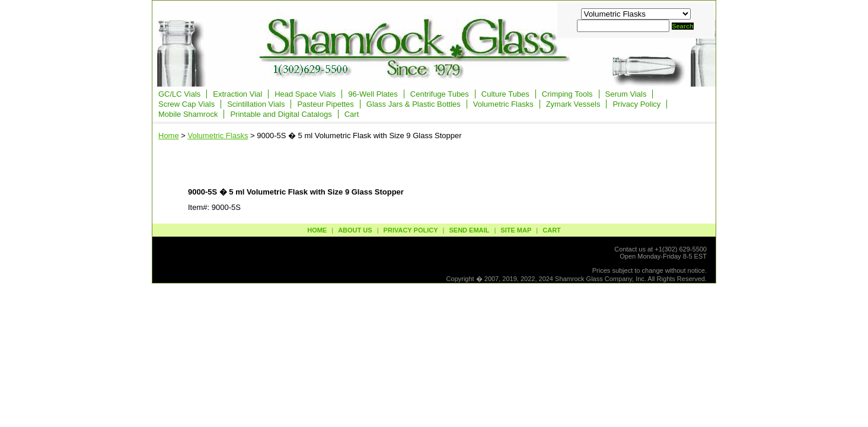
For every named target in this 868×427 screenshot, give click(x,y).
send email (469, 230)
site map (516, 230)
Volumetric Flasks (503, 104)
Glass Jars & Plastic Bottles (414, 104)
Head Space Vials (305, 94)
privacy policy (411, 230)
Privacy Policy (636, 104)
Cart (352, 114)
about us (355, 230)
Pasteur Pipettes (325, 104)
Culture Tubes (505, 94)
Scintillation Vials (256, 104)
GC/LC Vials (179, 94)
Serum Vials (626, 94)
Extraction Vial (237, 94)
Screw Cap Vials (186, 104)
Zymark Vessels (573, 104)
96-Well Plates (373, 94)
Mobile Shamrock (188, 114)
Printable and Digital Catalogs (281, 114)
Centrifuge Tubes (440, 94)
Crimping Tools (567, 94)
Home (169, 136)
